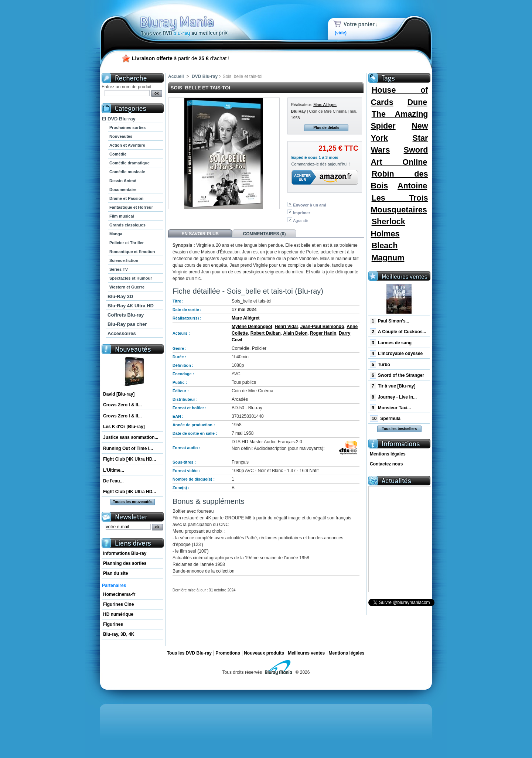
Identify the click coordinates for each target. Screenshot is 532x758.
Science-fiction (124, 260)
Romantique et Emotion (132, 252)
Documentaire (123, 189)
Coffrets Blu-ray (126, 315)
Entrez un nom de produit (127, 87)
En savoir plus (200, 234)
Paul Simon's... (390, 321)
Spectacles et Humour (131, 278)
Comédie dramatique (129, 163)
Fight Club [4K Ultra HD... (129, 459)
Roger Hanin (323, 333)
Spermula (385, 419)
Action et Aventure (127, 145)
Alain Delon (295, 333)
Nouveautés (121, 136)
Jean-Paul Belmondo (322, 327)
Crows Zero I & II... (122, 405)
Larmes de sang (391, 343)
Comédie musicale (127, 172)
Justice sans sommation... (131, 437)
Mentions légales (388, 454)
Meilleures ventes (306, 653)
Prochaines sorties (127, 127)
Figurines (113, 624)
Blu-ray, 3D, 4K (119, 634)
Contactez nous (386, 464)
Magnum (388, 258)
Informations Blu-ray (125, 553)
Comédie (118, 154)
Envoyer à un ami (309, 205)
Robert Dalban (266, 333)
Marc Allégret (325, 105)
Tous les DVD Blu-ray (189, 653)
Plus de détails (326, 128)
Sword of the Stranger (397, 375)
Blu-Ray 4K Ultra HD (131, 306)
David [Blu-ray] (119, 394)
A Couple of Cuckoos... (398, 332)
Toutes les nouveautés (132, 502)
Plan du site (115, 573)
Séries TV (119, 269)
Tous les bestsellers (400, 429)
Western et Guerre (127, 287)
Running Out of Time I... (128, 448)
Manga (116, 234)
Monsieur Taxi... (390, 408)
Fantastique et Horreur (131, 207)
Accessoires (122, 333)
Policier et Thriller (127, 243)
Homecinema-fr (119, 594)
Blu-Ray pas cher (127, 324)
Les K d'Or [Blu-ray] (124, 427)
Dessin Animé (123, 181)
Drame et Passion (126, 198)
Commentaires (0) (265, 234)
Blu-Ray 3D (120, 296)
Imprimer (301, 213)
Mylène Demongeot (252, 327)
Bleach (385, 245)
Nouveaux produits (264, 653)
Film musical (122, 216)
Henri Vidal (286, 327)
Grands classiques (127, 225)
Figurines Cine (118, 604)
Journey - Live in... (393, 397)
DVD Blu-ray (122, 119)
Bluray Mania (198, 18)
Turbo (380, 365)
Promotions (228, 653)
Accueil (176, 76)
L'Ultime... (114, 470)
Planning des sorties (125, 563)
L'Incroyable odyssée (396, 354)
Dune (417, 102)
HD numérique (118, 614)
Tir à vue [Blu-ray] (393, 386)
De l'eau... (113, 481)
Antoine (412, 186)
